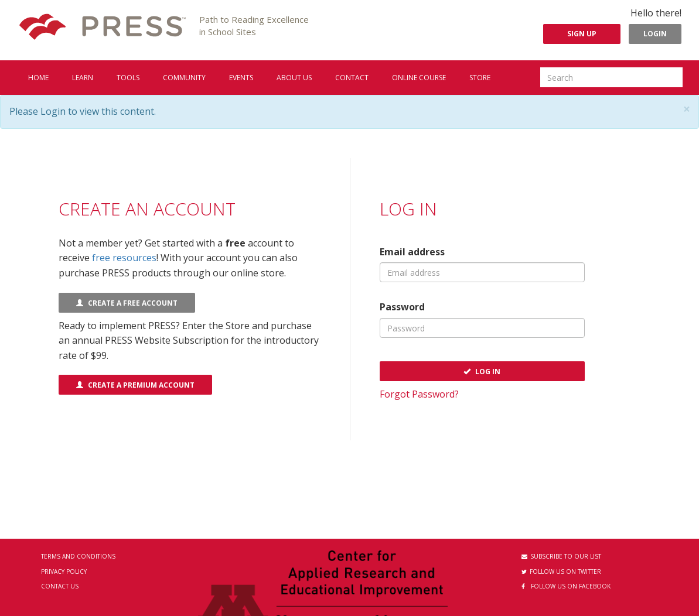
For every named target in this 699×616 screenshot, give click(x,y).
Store (480, 78)
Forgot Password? (419, 394)
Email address (412, 252)
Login (655, 34)
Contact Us (60, 586)
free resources (124, 258)
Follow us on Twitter (561, 571)
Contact (352, 78)
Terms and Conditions (78, 556)
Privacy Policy (64, 571)
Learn (83, 78)
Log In (482, 372)
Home (38, 78)
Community (184, 78)
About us (294, 78)
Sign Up (582, 34)
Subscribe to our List (561, 556)
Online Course (419, 78)
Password (402, 307)
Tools (128, 78)
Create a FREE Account (127, 303)
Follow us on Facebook (566, 586)
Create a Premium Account (135, 385)
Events (241, 78)
